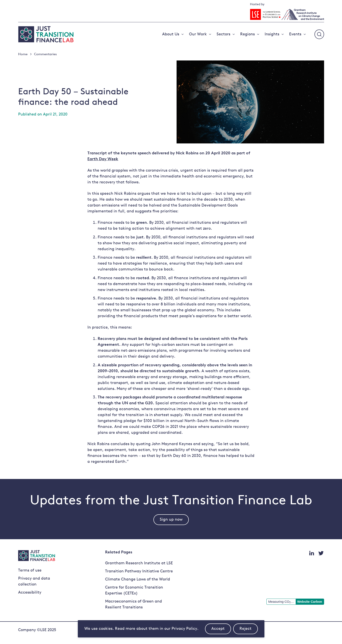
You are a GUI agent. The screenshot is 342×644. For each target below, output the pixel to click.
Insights (272, 34)
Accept (221, 630)
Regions (247, 34)
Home (23, 54)
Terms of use (30, 571)
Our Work (198, 34)
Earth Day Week (103, 159)
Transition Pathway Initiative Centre (139, 571)
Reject (249, 630)
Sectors (223, 34)
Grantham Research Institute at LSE (139, 563)
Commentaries (45, 54)
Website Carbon (310, 602)
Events (295, 34)
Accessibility (30, 593)
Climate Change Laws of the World (138, 579)
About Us (171, 34)
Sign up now (171, 520)
